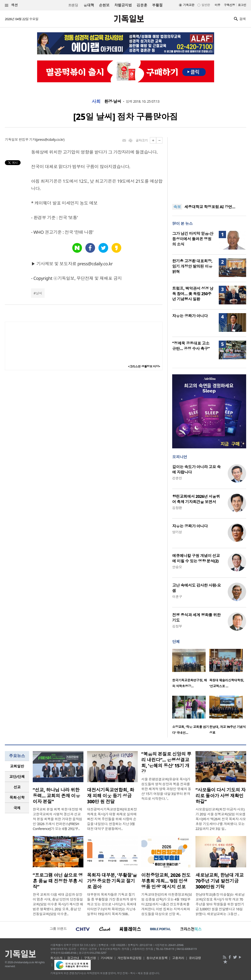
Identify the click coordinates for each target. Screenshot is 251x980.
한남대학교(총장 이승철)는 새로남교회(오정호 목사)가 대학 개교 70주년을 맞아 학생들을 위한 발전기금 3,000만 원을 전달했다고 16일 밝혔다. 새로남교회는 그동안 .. (220, 904)
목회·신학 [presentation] (17, 797)
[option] (191, 670)
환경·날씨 (113, 101)
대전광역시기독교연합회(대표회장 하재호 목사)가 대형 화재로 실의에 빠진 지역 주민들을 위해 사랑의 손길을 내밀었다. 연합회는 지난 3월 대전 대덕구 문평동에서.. (112, 819)
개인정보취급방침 (130, 958)
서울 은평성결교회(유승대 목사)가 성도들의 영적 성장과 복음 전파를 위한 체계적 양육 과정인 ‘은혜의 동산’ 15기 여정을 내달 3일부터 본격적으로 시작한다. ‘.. (166, 789)
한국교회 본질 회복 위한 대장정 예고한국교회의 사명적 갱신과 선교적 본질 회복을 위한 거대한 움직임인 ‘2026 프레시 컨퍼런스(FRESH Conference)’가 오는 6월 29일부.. (57, 819)
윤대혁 (89, 5)
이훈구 (177, 597)
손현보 (104, 5)
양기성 (177, 532)
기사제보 (107, 958)
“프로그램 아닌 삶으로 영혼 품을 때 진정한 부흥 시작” (58, 881)
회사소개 (57, 958)
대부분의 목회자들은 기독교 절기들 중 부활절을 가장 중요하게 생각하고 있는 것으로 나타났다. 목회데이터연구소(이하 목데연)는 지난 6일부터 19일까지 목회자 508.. (112, 904)
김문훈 (142, 5)
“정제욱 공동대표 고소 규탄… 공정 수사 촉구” (191, 346)
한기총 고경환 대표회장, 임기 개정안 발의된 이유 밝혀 (192, 266)
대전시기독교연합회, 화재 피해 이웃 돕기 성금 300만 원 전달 (111, 796)
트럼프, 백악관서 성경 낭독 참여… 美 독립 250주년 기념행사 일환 (193, 294)
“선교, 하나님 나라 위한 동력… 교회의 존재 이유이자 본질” (56, 796)
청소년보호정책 (157, 958)
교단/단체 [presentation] (17, 777)
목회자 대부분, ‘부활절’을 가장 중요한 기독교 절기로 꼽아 (112, 881)
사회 (96, 101)
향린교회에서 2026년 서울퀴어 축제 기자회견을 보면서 (196, 499)
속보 (177, 207)
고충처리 (178, 958)
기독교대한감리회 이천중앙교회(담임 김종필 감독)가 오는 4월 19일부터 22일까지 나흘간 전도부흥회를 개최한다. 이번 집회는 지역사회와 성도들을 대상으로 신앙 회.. (167, 904)
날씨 (39, 293)
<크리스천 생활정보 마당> (144, 366)
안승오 (177, 567)
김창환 (177, 508)
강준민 (177, 478)
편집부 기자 (27, 139)
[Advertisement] (209, 168)
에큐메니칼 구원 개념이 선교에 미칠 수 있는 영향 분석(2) (196, 558)
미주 (217, 5)
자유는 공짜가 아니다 (190, 316)
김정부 (177, 626)
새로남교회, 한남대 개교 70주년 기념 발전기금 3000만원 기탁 (219, 881)
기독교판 (189, 5)
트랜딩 (73, 5)
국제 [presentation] (17, 808)
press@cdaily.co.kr (50, 139)
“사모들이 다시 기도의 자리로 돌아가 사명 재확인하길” (220, 796)
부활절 (157, 5)
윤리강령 (195, 958)
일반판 (206, 5)
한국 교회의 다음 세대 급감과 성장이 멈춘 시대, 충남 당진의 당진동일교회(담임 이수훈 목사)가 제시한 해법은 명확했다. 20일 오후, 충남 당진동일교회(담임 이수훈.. (58, 904)
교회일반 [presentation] (17, 766)
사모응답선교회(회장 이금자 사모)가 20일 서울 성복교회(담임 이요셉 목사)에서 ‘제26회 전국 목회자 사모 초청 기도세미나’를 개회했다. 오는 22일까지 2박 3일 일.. (221, 819)
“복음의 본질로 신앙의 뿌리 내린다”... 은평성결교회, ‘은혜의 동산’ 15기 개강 (166, 763)
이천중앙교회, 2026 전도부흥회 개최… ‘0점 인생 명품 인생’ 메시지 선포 (166, 881)
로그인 (242, 5)
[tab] (17, 766)
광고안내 (73, 958)
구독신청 (229, 5)
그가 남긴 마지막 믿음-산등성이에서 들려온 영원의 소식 (193, 239)
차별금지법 (123, 5)
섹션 (11, 5)
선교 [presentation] (17, 787)
